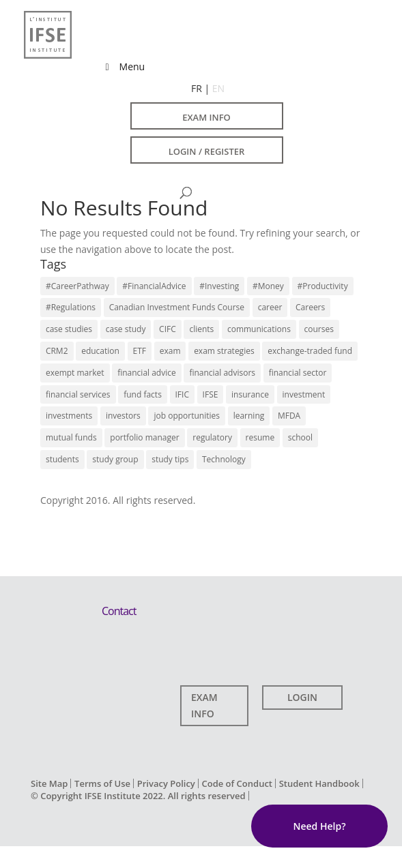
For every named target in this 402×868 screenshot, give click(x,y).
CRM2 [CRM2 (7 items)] (57, 351)
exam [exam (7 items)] (170, 351)
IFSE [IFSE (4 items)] (211, 394)
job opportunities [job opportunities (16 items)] (187, 416)
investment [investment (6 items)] (304, 394)
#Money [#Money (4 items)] (268, 286)
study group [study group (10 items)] (115, 459)
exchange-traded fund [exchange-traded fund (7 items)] (310, 351)
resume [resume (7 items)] (260, 437)
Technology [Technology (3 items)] (224, 459)
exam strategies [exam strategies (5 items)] (224, 351)
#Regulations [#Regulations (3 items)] (71, 307)
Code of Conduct (237, 783)
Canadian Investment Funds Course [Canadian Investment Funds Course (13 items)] (177, 307)
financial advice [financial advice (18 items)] (147, 373)
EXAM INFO (206, 117)
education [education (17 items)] (100, 351)
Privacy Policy (166, 783)
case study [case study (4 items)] (126, 329)
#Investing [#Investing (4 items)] (219, 286)
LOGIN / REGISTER (207, 151)
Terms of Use (102, 783)
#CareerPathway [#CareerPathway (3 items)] (77, 286)
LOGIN (302, 697)
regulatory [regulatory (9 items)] (212, 437)
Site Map (49, 783)
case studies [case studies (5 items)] (69, 329)
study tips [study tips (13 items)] (170, 459)
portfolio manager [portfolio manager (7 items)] (144, 437)
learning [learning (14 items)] (249, 416)
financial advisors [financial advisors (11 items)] (222, 373)
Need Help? (319, 826)
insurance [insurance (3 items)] (250, 394)
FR (197, 88)
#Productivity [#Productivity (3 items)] (323, 286)
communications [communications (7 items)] (259, 329)
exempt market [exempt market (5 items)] (75, 373)
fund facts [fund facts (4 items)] (143, 394)
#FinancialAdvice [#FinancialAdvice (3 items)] (154, 286)
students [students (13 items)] (62, 459)
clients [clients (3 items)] (201, 329)
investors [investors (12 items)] (123, 416)
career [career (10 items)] (270, 307)
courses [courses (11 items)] (319, 329)
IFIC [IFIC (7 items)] (182, 394)
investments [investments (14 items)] (69, 416)
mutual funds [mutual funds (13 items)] (71, 437)
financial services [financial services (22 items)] (78, 394)
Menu (123, 66)
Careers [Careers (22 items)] (310, 307)
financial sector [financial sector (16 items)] (298, 373)
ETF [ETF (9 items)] (140, 351)
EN (218, 88)
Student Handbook (319, 783)
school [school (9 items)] (300, 437)
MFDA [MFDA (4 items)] (289, 416)
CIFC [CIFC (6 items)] (168, 329)
